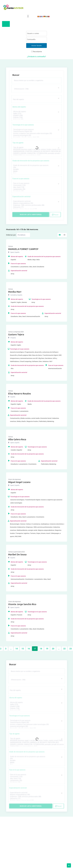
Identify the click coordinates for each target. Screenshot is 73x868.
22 (64, 649)
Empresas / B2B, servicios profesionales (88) (36, 205)
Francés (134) (36, 118)
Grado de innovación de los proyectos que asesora (31, 161)
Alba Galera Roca (17, 439)
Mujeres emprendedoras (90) (36, 203)
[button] (28, 16)
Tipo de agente (18, 143)
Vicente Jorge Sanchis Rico (22, 604)
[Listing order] (23, 235)
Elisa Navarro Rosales (20, 394)
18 (41, 649)
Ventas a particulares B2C (17, 552)
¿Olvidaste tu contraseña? (36, 57)
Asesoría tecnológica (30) (36, 135)
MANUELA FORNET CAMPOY (23, 249)
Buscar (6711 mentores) (31, 215)
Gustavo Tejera (16, 334)
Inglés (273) (36, 114)
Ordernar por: (11, 235)
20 (53, 649)
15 (23, 649)
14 (17, 649)
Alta (36, 167)
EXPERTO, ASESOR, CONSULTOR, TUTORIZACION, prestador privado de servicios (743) (36, 153)
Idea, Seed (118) (36, 187)
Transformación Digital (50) (36, 132)
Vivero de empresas (15, 479)
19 (47, 649)
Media (36, 171)
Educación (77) (36, 207)
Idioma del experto (19, 107)
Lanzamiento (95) (36, 189)
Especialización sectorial (21, 197)
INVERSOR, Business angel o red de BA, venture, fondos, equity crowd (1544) (36, 149)
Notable (36, 169)
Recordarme (37, 52)
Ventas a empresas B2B (16, 332)
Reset (55, 215)
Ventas (11, 246)
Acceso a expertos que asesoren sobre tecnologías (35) (36, 133)
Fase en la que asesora (21, 179)
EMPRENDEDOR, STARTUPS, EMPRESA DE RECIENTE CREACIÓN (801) (36, 151)
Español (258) (36, 116)
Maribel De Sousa (17, 554)
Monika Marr (15, 292)
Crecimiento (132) (36, 185)
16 (29, 649)
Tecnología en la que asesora (23, 125)
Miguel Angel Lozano (19, 482)
